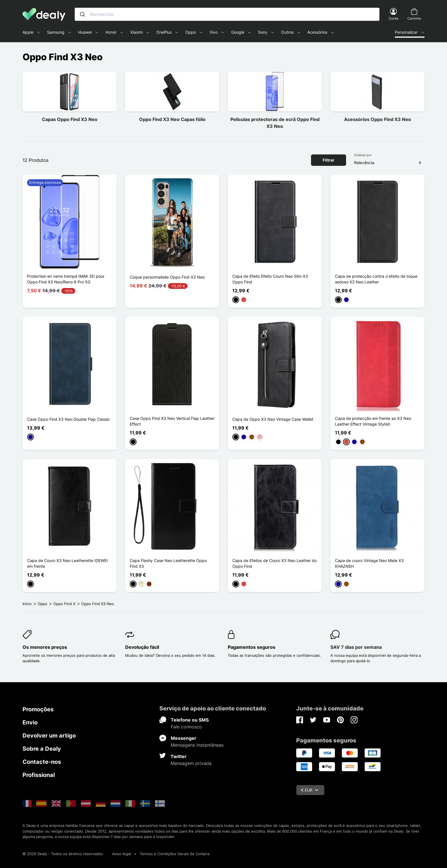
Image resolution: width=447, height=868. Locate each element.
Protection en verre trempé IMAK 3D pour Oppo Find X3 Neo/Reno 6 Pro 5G (66, 279)
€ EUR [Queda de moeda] (310, 790)
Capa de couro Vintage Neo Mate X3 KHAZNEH (369, 563)
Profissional (39, 775)
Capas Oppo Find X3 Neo (70, 119)
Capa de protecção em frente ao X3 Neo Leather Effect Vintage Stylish (373, 421)
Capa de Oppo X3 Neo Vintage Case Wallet (273, 419)
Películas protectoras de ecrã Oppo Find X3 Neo (275, 123)
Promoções (38, 709)
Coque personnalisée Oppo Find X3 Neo (167, 277)
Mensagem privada (191, 763)
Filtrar (329, 160)
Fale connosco (186, 727)
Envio (30, 722)
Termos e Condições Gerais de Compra (174, 854)
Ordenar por (363, 155)
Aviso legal (121, 854)
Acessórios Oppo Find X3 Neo (378, 119)
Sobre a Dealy (42, 749)
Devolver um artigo (49, 736)
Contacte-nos (42, 762)
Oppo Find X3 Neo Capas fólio (172, 119)
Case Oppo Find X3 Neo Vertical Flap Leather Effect (172, 421)
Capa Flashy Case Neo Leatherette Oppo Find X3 (168, 563)
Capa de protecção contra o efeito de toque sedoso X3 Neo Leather (376, 279)
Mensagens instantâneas (197, 745)
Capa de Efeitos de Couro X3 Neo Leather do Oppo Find (275, 563)
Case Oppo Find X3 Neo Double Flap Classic (69, 419)
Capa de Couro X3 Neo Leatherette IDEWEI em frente (67, 563)
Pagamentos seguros (252, 647)
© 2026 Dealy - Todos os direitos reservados (63, 854)
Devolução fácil (142, 647)
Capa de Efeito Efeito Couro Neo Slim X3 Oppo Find (270, 279)
